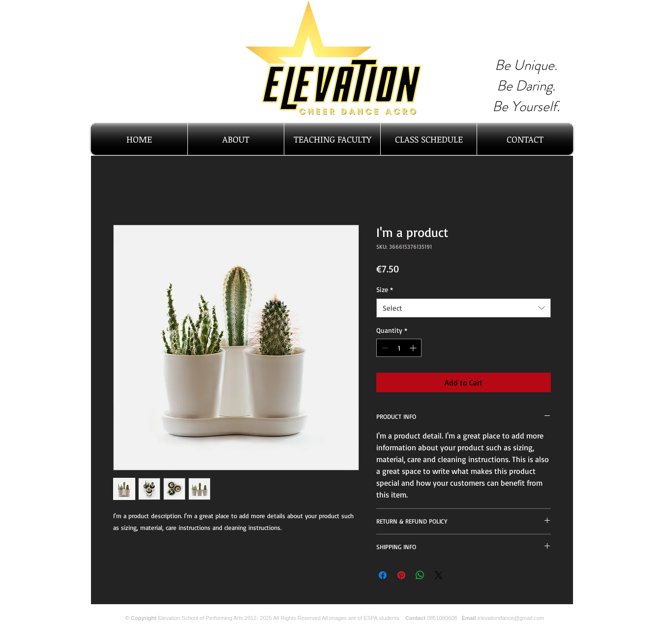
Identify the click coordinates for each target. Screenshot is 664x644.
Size (385, 289)
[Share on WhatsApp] (420, 575)
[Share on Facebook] (383, 575)
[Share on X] (439, 575)
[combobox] (464, 308)
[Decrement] (384, 348)
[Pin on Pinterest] (401, 575)
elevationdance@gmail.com (511, 618)
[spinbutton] (399, 348)
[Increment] (414, 348)
